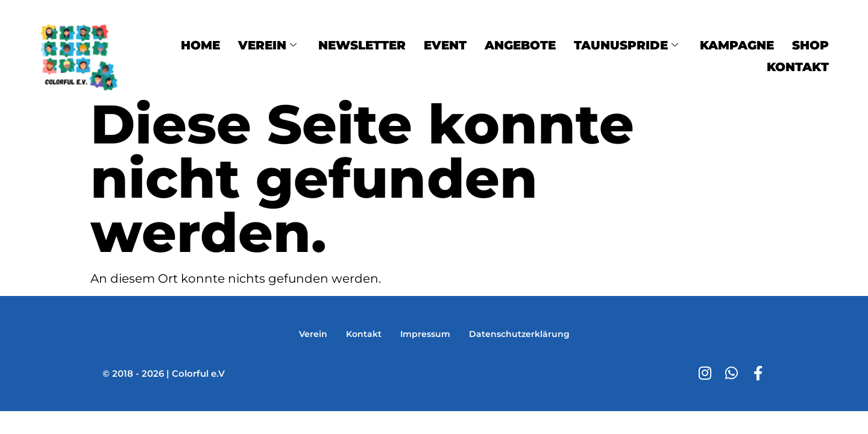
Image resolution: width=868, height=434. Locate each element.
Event (445, 45)
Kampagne (737, 45)
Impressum (425, 334)
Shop (810, 45)
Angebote (520, 45)
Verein (267, 45)
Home (200, 45)
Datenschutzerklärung (522, 334)
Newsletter (362, 45)
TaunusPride (626, 45)
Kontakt (798, 63)
